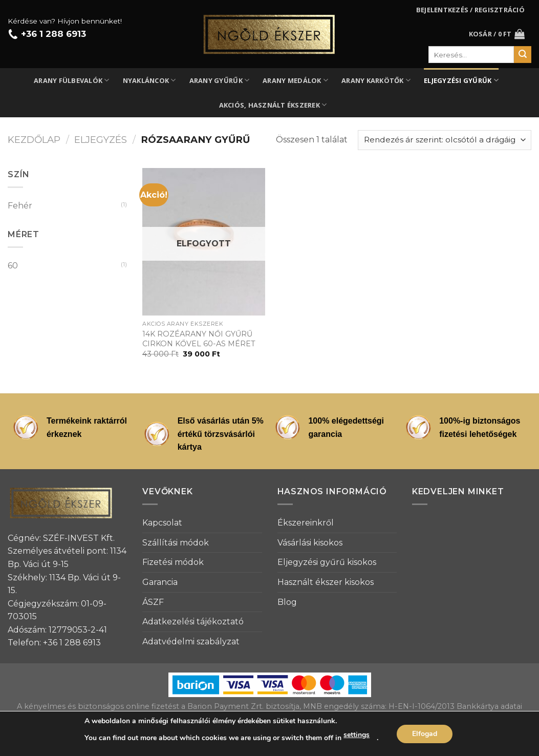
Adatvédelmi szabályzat (191, 642)
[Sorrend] (445, 140)
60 (13, 266)
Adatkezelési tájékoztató (193, 622)
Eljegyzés (101, 140)
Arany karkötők (376, 80)
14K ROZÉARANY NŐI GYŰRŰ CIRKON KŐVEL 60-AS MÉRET (199, 339)
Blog (287, 602)
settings (357, 735)
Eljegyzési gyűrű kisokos (327, 562)
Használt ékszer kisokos (326, 582)
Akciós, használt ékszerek (273, 105)
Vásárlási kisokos (310, 543)
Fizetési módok (173, 562)
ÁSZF (153, 602)
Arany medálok (295, 80)
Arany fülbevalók (72, 80)
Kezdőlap (34, 140)
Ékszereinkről (306, 523)
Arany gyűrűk (220, 80)
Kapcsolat (162, 523)
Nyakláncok (149, 80)
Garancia (160, 582)
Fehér (20, 206)
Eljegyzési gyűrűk (461, 80)
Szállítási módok (176, 543)
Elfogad (425, 734)
